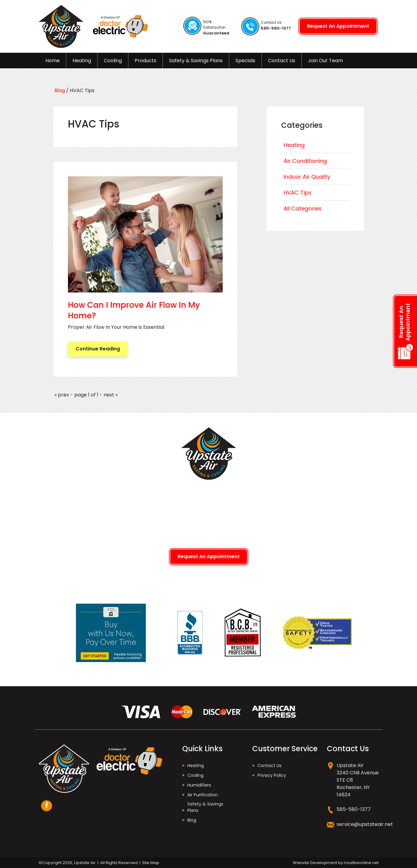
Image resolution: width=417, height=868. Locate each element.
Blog (60, 90)
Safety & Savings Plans (196, 61)
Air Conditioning (305, 161)
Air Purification (203, 795)
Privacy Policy (272, 775)
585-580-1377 (354, 809)
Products (145, 61)
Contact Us (282, 61)
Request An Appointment (338, 26)
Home (53, 61)
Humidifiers (199, 785)
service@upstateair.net (365, 824)
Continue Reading (98, 349)
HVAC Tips (298, 193)
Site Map (151, 863)
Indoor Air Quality (307, 177)
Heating (82, 61)
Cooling (113, 61)
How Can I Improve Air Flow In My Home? (134, 310)
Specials (245, 61)
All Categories (303, 208)
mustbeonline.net (361, 863)
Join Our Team (325, 61)
